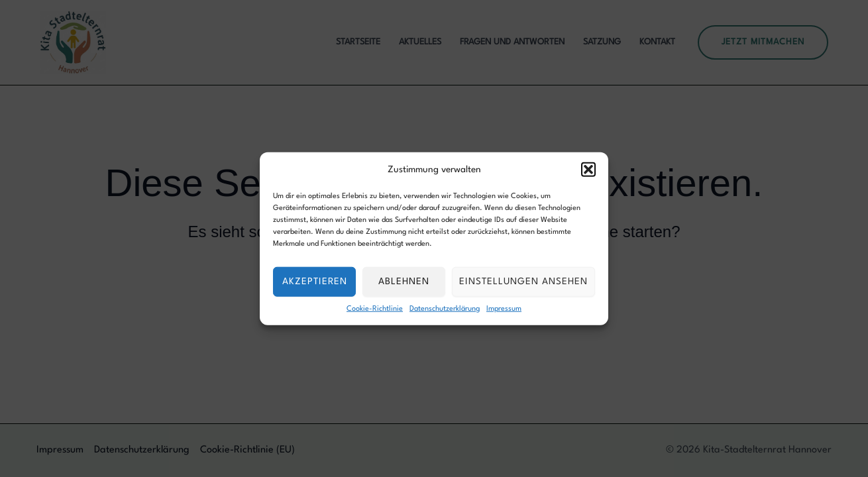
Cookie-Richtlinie (375, 308)
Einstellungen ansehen (523, 282)
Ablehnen (404, 282)
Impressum (504, 308)
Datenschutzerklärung (445, 308)
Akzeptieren (315, 282)
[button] (588, 170)
